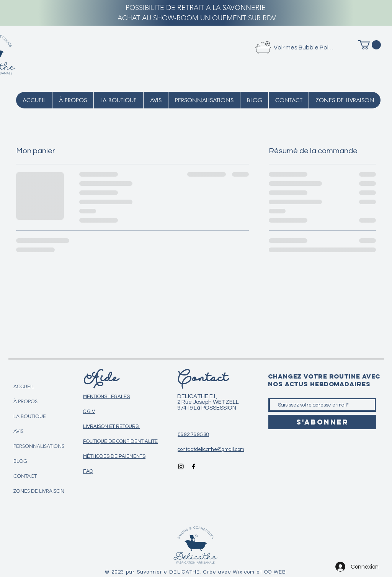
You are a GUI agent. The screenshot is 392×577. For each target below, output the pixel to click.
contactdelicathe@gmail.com (211, 449)
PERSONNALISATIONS (39, 446)
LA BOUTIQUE (30, 416)
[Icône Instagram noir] (181, 466)
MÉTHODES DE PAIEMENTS (114, 456)
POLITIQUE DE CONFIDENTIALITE (120, 441)
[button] (370, 45)
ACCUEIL (24, 386)
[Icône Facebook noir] (194, 466)
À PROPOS (25, 401)
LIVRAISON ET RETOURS (111, 426)
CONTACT (25, 476)
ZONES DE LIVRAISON (39, 491)
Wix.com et (248, 572)
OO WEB (275, 572)
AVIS (18, 431)
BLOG (20, 461)
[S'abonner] (322, 422)
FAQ (88, 471)
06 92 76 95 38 (193, 434)
